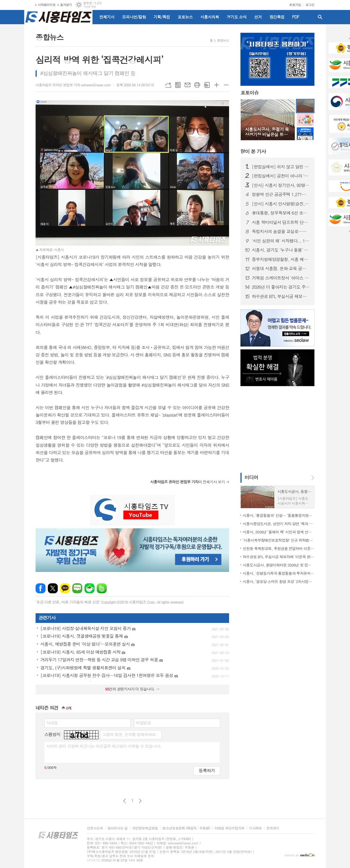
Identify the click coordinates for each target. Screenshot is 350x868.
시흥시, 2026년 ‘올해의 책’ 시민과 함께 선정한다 (279, 532)
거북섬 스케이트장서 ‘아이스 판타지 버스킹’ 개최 (281, 278)
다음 (140, 801)
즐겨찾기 (66, 5)
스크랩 (207, 85)
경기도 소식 (237, 17)
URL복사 (168, 85)
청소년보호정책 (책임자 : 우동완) (186, 828)
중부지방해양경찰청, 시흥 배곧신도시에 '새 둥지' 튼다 (281, 259)
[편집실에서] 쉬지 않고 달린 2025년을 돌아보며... (281, 167)
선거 (258, 17)
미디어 (251, 477)
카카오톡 (65, 588)
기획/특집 (162, 17)
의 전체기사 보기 (188, 482)
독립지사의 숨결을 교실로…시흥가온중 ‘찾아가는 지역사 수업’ (281, 231)
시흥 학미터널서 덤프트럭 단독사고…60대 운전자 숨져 (281, 222)
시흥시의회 (210, 17)
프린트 (197, 85)
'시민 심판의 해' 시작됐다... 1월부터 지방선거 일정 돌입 (281, 241)
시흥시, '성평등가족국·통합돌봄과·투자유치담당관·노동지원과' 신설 (279, 573)
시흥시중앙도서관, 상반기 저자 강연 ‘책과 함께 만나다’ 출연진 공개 (279, 524)
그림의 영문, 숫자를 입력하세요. (129, 734)
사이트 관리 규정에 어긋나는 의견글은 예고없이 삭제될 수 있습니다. (104, 746)
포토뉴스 (185, 17)
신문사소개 (95, 828)
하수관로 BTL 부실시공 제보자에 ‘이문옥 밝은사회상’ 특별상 (281, 296)
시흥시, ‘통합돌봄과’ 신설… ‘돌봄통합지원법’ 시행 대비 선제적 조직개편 (279, 515)
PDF (296, 17)
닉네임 (52, 723)
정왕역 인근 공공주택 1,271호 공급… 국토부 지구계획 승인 (281, 194)
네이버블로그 (77, 588)
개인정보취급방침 (145, 828)
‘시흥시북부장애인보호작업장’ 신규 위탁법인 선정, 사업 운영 (279, 540)
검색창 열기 (320, 17)
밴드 (102, 588)
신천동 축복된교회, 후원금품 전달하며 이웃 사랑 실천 (279, 548)
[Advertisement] (276, 429)
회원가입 (295, 5)
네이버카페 (89, 588)
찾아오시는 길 (117, 828)
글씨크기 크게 (217, 85)
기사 (253, 151)
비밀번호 (144, 723)
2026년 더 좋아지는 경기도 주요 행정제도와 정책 (281, 287)
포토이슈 (250, 93)
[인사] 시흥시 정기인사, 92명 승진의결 (281, 185)
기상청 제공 (89, 7)
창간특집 (277, 17)
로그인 (310, 5)
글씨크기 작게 (226, 85)
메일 (188, 85)
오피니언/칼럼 (134, 17)
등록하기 (207, 770)
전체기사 (107, 17)
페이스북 (41, 588)
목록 (178, 85)
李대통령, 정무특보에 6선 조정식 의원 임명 (281, 213)
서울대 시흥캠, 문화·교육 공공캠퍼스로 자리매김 (281, 268)
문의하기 (273, 828)
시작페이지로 (47, 5)
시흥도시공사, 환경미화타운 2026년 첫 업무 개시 (279, 565)
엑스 (53, 588)
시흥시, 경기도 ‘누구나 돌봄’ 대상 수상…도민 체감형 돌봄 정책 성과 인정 (281, 250)
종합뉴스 (223, 40)
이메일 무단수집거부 (229, 828)
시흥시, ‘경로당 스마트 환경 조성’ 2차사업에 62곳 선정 (279, 581)
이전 (124, 801)
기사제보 (255, 828)
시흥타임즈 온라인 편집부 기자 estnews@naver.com (73, 85)
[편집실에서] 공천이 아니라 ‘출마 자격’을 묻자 (281, 176)
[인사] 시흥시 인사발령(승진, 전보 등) (281, 204)
